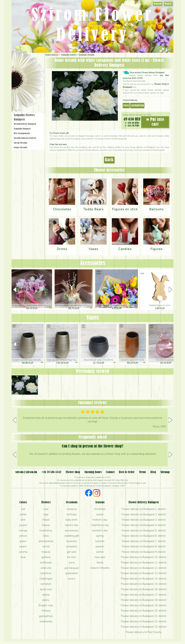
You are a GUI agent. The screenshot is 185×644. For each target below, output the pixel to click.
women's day (100, 530)
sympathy (72, 546)
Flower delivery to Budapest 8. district (144, 546)
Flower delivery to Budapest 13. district (144, 573)
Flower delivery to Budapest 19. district (144, 605)
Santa (100, 562)
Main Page (19, 58)
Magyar (168, 4)
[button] (170, 290)
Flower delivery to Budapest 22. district (144, 621)
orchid (46, 546)
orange (23, 530)
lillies (46, 536)
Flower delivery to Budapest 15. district (144, 584)
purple (23, 525)
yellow (23, 536)
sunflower (46, 562)
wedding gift (72, 536)
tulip (46, 514)
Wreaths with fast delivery (25, 138)
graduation (72, 573)
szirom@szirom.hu (26, 472)
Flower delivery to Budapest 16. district (144, 589)
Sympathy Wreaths (86, 55)
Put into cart (155, 122)
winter (100, 552)
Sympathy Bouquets (22, 129)
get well (72, 552)
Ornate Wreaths (20, 148)
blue (23, 557)
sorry (72, 562)
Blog (153, 472)
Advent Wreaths (20, 143)
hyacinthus (46, 530)
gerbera (46, 557)
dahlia (46, 595)
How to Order (127, 472)
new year (100, 557)
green (23, 541)
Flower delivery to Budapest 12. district (144, 568)
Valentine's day (100, 525)
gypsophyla (46, 616)
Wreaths (31, 88)
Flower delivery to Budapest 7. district (144, 541)
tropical (46, 552)
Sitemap (165, 472)
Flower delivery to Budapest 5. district (144, 530)
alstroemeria (46, 541)
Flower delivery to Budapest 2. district (144, 514)
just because (72, 568)
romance (72, 509)
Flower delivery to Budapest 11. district (144, 562)
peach (23, 546)
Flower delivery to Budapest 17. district (144, 595)
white (23, 514)
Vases (92, 318)
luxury (72, 579)
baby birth (72, 520)
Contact (110, 472)
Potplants (34, 74)
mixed (46, 520)
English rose (46, 605)
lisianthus (46, 573)
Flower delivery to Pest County (144, 632)
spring (100, 536)
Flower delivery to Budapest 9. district (144, 552)
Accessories (93, 263)
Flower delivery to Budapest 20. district (144, 611)
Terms (142, 472)
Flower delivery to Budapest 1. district (144, 509)
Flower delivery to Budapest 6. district (144, 536)
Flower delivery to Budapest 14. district (144, 579)
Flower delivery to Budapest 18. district (144, 600)
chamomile (46, 621)
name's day (72, 525)
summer (100, 541)
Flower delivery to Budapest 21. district (144, 616)
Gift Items (25, 61)
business (72, 541)
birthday (72, 514)
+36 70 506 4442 (51, 472)
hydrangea (46, 579)
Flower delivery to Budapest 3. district (144, 520)
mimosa (46, 611)
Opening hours (93, 472)
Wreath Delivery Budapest (25, 124)
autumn (100, 546)
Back (109, 160)
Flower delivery (52, 55)
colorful (23, 552)
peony (46, 600)
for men (72, 557)
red (23, 509)
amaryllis (46, 568)
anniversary (72, 530)
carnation (137, 106)
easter (100, 514)
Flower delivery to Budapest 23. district (144, 627)
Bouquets (31, 67)
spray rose (46, 589)
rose (126, 106)
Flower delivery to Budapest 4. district (144, 525)
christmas (100, 509)
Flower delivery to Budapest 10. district (144, 557)
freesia (46, 525)
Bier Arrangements (22, 133)
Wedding (35, 81)
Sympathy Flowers (69, 55)
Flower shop (28, 97)
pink (23, 520)
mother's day (100, 520)
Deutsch (158, 4)
